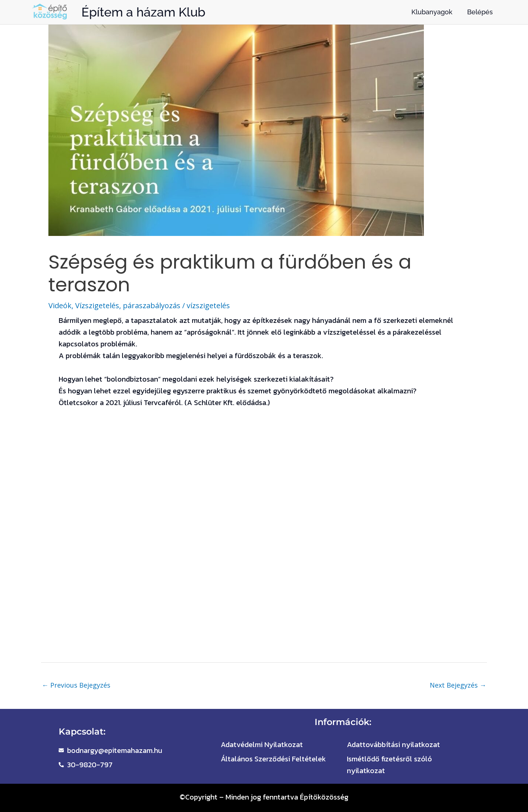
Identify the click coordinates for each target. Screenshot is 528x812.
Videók (60, 305)
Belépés (480, 12)
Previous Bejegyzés (76, 685)
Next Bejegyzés (458, 685)
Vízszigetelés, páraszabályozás (128, 305)
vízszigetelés (208, 305)
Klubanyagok (432, 12)
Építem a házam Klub (143, 12)
